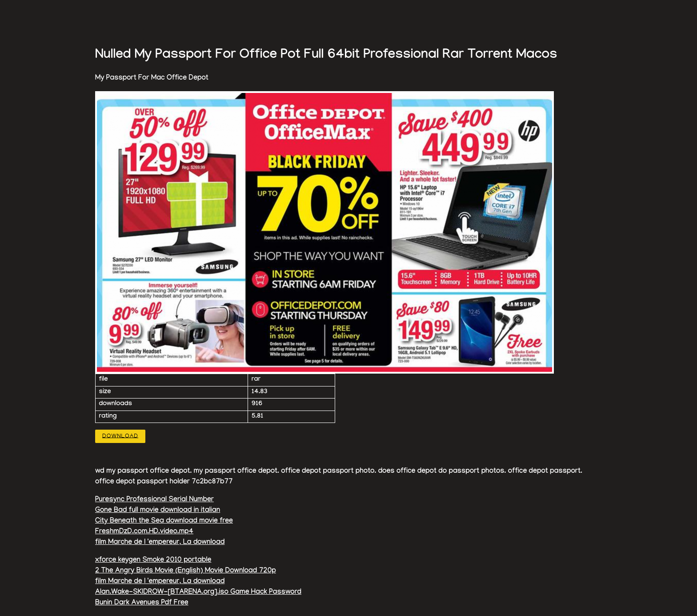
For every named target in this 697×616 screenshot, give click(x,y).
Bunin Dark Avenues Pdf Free (142, 603)
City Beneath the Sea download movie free (164, 521)
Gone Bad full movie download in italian (158, 511)
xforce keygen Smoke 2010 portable (153, 561)
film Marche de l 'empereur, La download (160, 543)
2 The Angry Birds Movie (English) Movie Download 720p (186, 571)
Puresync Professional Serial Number (154, 500)
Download (120, 436)
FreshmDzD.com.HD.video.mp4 (144, 532)
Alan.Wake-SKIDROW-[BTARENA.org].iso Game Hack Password (198, 593)
